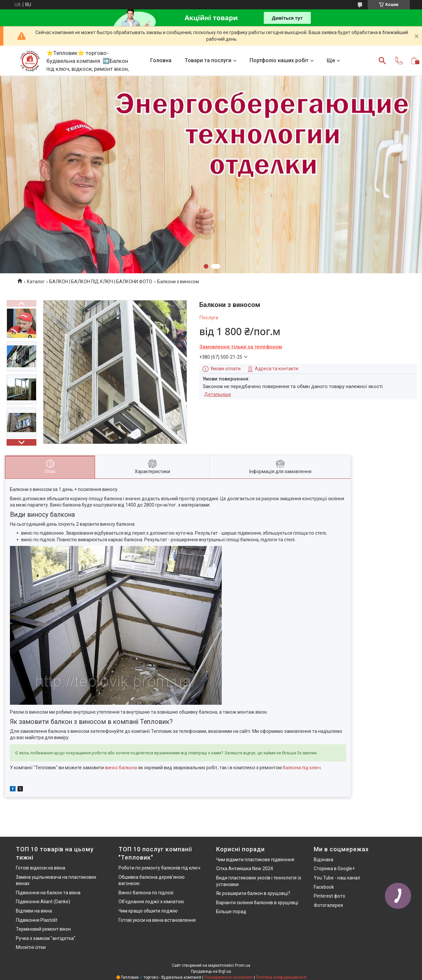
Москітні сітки (31, 947)
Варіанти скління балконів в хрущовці (257, 903)
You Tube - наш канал (337, 878)
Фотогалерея (328, 905)
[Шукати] (382, 61)
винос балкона (121, 768)
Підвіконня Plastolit (37, 920)
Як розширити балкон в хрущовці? (253, 893)
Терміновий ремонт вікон (43, 929)
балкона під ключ (302, 768)
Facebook (324, 887)
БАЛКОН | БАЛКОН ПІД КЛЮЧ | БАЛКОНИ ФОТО (101, 282)
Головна (161, 60)
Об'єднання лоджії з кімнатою (151, 902)
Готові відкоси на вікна (41, 868)
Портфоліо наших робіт (279, 60)
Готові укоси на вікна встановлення (157, 920)
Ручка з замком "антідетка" (46, 938)
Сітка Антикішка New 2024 (245, 869)
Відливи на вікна (34, 911)
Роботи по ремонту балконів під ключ (159, 868)
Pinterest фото (329, 896)
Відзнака (324, 860)
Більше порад (231, 912)
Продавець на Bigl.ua (211, 971)
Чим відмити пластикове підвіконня (255, 860)
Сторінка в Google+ (334, 869)
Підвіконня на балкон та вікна (48, 893)
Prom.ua (243, 965)
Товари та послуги (208, 60)
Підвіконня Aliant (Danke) (43, 902)
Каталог (36, 282)
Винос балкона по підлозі (146, 893)
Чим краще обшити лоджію (148, 911)
